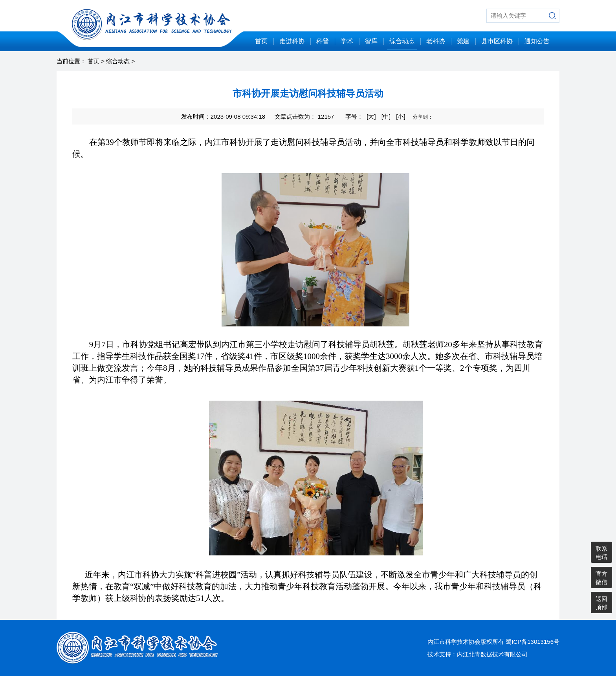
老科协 (436, 41)
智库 (371, 41)
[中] (386, 116)
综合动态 (402, 41)
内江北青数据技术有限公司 (492, 654)
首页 (261, 41)
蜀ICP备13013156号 (533, 642)
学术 (347, 41)
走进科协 (292, 41)
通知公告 (537, 41)
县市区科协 (497, 41)
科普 (323, 41)
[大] (371, 116)
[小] (401, 116)
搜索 (552, 16)
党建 (463, 41)
